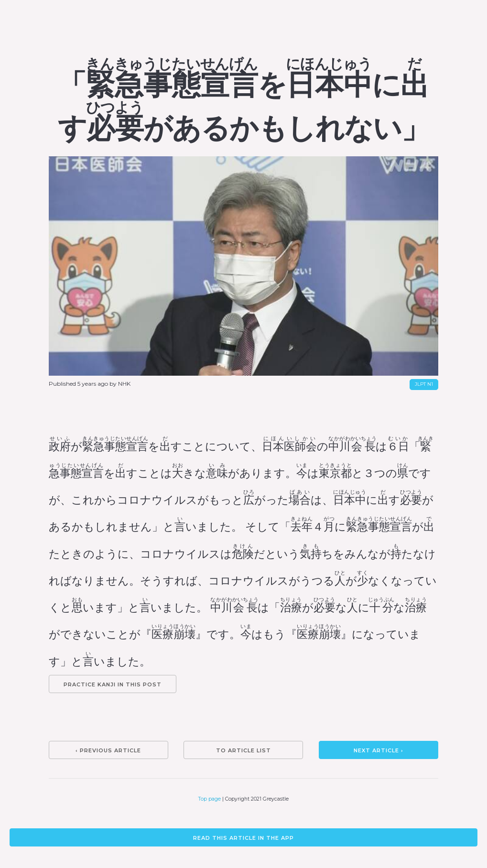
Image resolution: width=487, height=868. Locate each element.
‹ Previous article (108, 750)
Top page (210, 799)
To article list (243, 750)
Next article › (379, 750)
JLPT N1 (424, 384)
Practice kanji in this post (113, 684)
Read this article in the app (243, 838)
